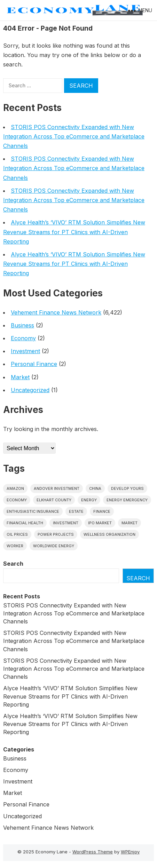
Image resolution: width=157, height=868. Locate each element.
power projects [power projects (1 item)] (56, 534)
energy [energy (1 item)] (89, 500)
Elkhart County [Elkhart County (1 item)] (54, 500)
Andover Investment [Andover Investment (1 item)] (57, 488)
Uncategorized (30, 390)
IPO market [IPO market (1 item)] (100, 523)
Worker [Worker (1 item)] (15, 546)
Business (22, 325)
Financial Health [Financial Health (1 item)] (25, 523)
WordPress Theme (93, 852)
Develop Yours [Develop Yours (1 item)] (127, 488)
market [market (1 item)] (129, 523)
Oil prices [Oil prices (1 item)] (17, 534)
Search (13, 564)
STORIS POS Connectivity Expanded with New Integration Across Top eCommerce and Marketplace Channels (74, 136)
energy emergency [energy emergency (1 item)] (127, 500)
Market (20, 377)
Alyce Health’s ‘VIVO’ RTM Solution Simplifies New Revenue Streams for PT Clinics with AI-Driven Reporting (74, 232)
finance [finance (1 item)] (102, 511)
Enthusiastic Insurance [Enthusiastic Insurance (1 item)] (33, 511)
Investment (25, 351)
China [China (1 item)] (95, 488)
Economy (23, 338)
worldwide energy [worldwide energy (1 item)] (54, 546)
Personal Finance (34, 364)
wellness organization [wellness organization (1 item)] (109, 534)
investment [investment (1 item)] (66, 523)
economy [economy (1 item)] (17, 500)
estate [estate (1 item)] (76, 511)
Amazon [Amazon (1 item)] (15, 488)
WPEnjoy (130, 852)
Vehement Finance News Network (56, 312)
